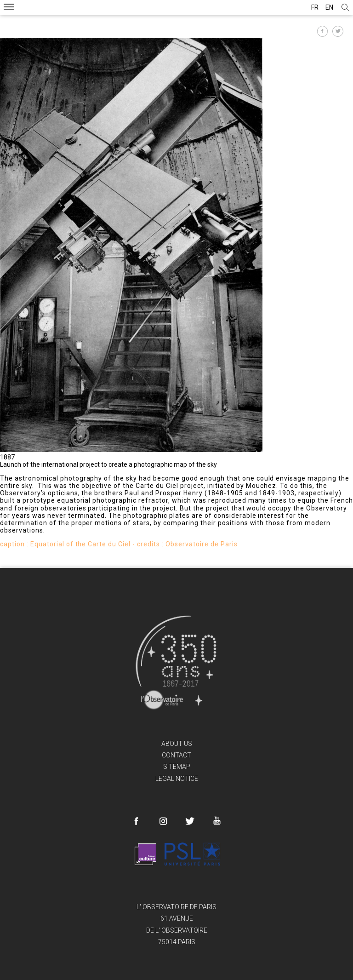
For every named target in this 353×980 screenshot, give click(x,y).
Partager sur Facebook (323, 31)
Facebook (137, 821)
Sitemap (177, 767)
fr (315, 7)
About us (177, 744)
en (329, 7)
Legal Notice (177, 779)
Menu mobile (9, 8)
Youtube (216, 820)
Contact (176, 755)
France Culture (145, 854)
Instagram (163, 821)
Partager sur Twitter (338, 31)
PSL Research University (192, 854)
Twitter (190, 821)
